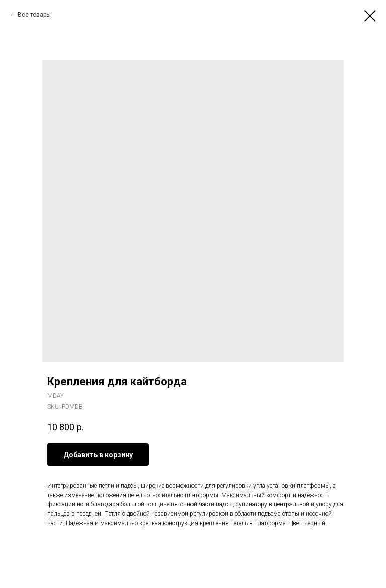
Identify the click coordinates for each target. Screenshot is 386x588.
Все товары (34, 15)
